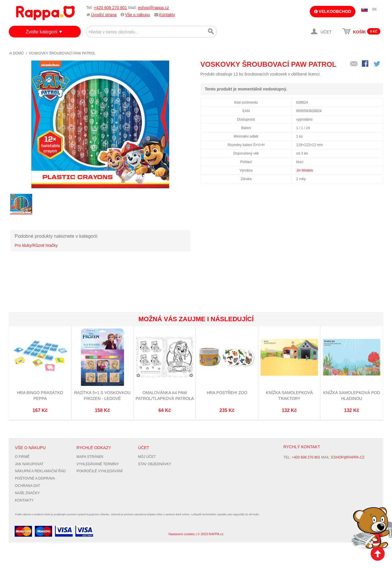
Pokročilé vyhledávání (99, 471)
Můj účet (147, 457)
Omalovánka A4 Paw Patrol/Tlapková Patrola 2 (165, 398)
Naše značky (27, 493)
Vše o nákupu (138, 15)
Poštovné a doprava (35, 478)
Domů (16, 53)
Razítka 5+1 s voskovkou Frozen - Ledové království (102, 398)
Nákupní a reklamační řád (40, 471)
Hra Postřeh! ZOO (227, 393)
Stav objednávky (155, 464)
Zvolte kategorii (42, 32)
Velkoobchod (333, 11)
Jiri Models (305, 170)
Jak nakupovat (29, 464)
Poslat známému (354, 64)
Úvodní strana (104, 15)
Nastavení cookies (182, 534)
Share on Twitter (377, 64)
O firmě (22, 457)
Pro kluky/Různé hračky (36, 245)
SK (375, 9)
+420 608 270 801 (110, 8)
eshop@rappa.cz (153, 8)
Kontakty (167, 15)
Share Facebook (366, 64)
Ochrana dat (28, 486)
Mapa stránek (90, 457)
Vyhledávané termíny (98, 464)
